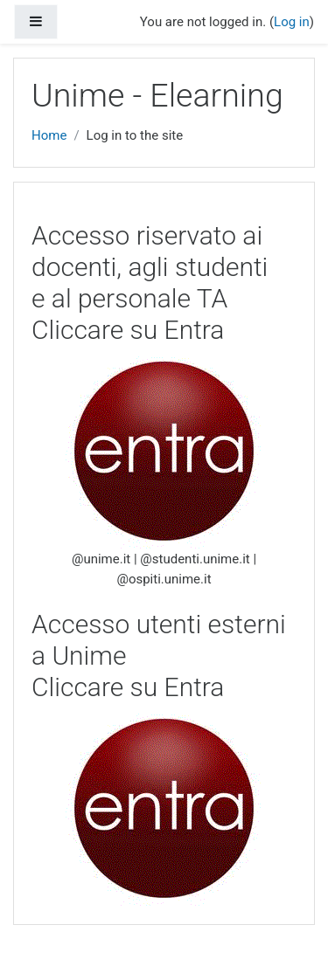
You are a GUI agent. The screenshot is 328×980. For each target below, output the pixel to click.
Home (49, 135)
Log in (292, 22)
